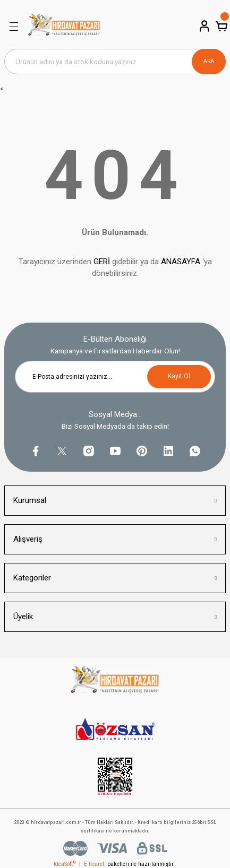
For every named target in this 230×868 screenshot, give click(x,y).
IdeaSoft (65, 864)
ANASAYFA (181, 262)
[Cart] (220, 26)
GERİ (102, 262)
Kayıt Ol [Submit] (179, 376)
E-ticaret (94, 864)
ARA (209, 61)
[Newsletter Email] (115, 377)
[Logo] (64, 27)
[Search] (115, 62)
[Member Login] (203, 26)
